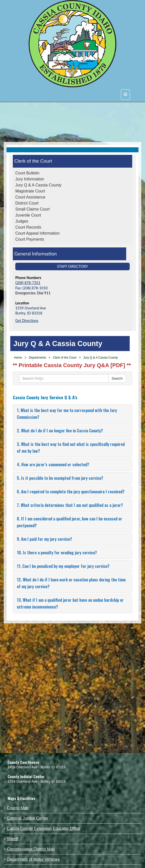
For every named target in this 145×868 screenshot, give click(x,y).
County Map (18, 808)
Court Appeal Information (38, 233)
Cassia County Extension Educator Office (44, 828)
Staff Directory (72, 266)
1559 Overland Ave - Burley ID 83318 (37, 781)
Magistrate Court (30, 191)
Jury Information (30, 179)
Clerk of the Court (33, 161)
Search (117, 378)
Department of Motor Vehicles (33, 859)
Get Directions (27, 321)
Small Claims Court (32, 209)
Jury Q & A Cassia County (38, 185)
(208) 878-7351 (28, 283)
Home (18, 358)
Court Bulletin (27, 173)
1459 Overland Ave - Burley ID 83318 (37, 767)
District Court (27, 203)
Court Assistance (30, 197)
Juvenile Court (28, 215)
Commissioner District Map (31, 849)
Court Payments (30, 239)
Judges (22, 221)
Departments (38, 358)
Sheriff (13, 839)
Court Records (28, 227)
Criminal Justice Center (27, 818)
